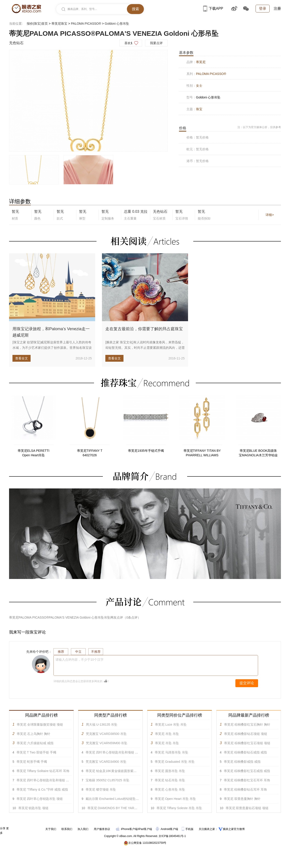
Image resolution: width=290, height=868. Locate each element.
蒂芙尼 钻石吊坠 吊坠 (170, 780)
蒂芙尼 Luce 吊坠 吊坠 (171, 725)
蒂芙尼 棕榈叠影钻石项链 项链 (246, 734)
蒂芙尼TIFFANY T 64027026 (90, 453)
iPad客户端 (145, 829)
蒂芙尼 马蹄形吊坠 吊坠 (172, 752)
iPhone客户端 (127, 829)
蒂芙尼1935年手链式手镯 (146, 451)
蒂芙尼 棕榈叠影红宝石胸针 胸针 (247, 725)
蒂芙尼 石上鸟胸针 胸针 (34, 734)
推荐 (61, 652)
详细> (270, 215)
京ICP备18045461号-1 (172, 836)
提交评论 (247, 683)
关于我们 (51, 829)
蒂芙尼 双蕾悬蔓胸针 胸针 (242, 799)
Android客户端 (167, 829)
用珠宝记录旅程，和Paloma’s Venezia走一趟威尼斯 (51, 332)
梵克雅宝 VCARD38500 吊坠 (106, 734)
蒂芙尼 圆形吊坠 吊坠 (170, 771)
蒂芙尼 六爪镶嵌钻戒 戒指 (35, 743)
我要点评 (156, 43)
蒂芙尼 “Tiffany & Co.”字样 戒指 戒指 (42, 789)
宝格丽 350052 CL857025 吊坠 (108, 780)
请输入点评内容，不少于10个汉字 (80, 660)
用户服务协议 (102, 829)
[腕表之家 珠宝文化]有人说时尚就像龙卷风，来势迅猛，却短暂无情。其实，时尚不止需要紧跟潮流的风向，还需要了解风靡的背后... (145, 348)
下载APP (213, 8)
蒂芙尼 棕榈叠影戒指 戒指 (242, 762)
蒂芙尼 (201, 62)
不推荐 (96, 652)
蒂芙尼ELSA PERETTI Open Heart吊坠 (34, 453)
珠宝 (199, 109)
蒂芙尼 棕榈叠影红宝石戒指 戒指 (247, 771)
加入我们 (83, 829)
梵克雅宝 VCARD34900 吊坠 (106, 762)
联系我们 (67, 829)
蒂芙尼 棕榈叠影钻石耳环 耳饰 (245, 789)
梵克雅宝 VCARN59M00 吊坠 (107, 743)
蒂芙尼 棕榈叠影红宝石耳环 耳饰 (247, 780)
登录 (263, 8)
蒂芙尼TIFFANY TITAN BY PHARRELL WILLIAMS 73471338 (202, 453)
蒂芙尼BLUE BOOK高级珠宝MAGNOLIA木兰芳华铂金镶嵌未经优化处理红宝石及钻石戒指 (258, 453)
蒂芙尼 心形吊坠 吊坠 (170, 789)
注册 (277, 8)
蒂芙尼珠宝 (59, 24)
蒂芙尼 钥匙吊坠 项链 (34, 808)
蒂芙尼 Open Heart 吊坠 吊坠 (175, 799)
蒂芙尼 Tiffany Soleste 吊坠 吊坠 (179, 808)
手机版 (188, 829)
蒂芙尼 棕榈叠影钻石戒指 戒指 (245, 752)
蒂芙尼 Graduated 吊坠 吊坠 (175, 762)
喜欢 (128, 43)
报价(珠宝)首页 (37, 24)
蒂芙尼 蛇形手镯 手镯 (32, 762)
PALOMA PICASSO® (86, 24)
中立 (78, 652)
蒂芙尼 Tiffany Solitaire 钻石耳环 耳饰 (43, 771)
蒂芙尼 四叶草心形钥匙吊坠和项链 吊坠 (44, 780)
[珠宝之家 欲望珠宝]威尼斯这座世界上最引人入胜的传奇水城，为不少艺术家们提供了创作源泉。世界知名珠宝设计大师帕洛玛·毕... (52, 348)
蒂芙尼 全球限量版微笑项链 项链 (40, 725)
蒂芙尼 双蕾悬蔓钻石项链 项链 (247, 808)
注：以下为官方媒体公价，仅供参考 (259, 127)
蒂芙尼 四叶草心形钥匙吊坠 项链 (40, 799)
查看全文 (22, 358)
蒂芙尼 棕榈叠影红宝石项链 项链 (247, 743)
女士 (199, 86)
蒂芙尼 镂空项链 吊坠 (101, 789)
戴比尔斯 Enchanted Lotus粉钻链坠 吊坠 (114, 799)
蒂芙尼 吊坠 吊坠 (167, 734)
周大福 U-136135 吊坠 (102, 725)
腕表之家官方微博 (234, 829)
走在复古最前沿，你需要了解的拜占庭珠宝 (144, 329)
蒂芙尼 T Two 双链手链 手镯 (36, 752)
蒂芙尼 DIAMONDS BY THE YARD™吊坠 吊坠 (120, 808)
